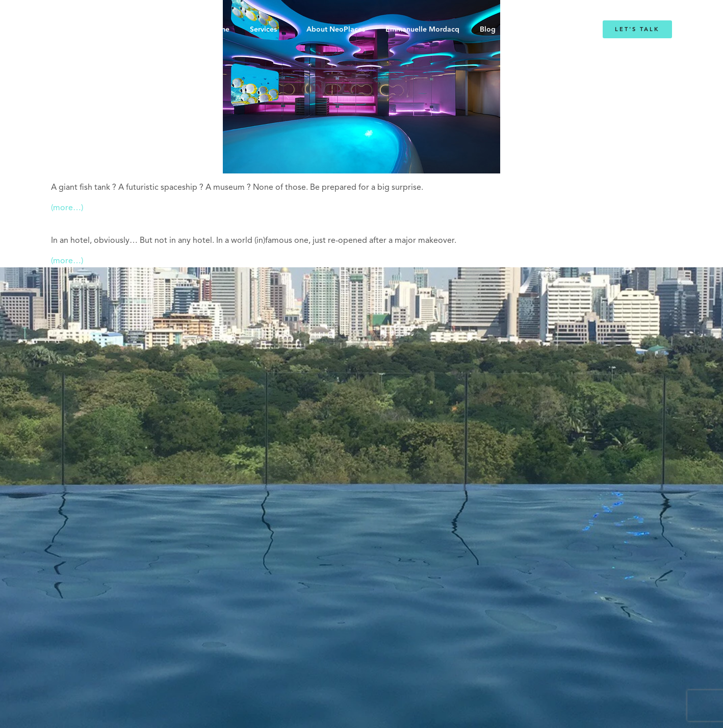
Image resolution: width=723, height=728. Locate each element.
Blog (488, 30)
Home (220, 30)
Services (263, 30)
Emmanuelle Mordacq (422, 30)
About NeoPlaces (336, 30)
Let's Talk (637, 29)
